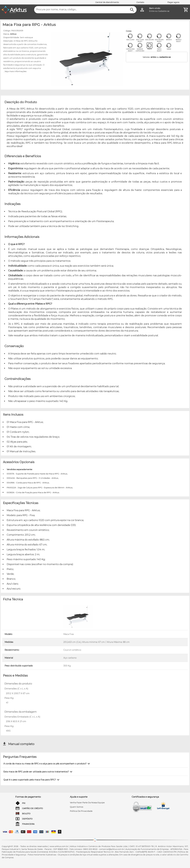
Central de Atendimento (107, 2)
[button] (47, 764)
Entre (152, 11)
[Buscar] (132, 10)
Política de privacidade (81, 811)
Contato (140, 2)
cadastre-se (165, 57)
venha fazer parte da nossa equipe (87, 803)
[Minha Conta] (142, 10)
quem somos (77, 807)
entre (153, 57)
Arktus (13, 34)
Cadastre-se (164, 11)
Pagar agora (173, 2)
